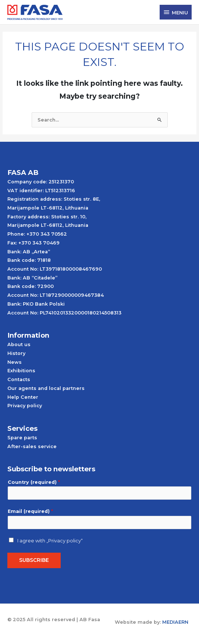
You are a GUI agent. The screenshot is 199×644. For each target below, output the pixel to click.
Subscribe (34, 560)
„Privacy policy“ (65, 541)
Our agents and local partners (46, 388)
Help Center (23, 397)
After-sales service (32, 446)
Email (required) (30, 511)
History (16, 353)
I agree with (50, 541)
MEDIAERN (175, 622)
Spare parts (22, 438)
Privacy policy (25, 406)
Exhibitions (21, 371)
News (15, 362)
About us (19, 344)
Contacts (19, 379)
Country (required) (34, 482)
